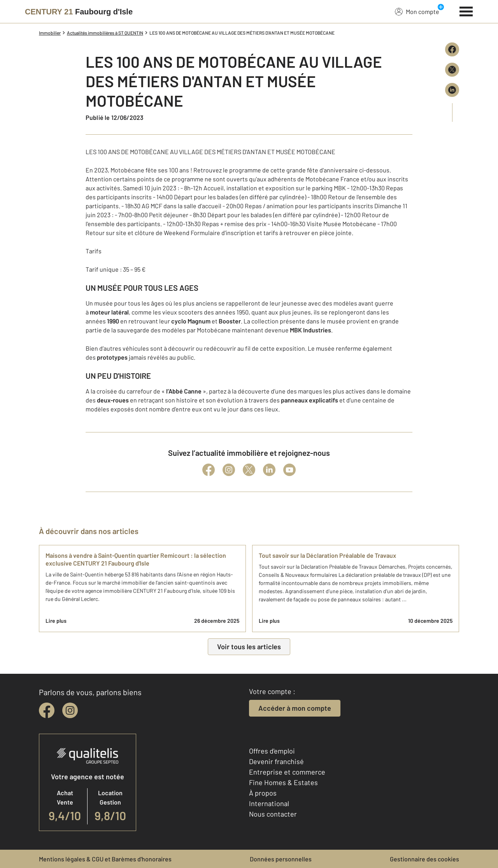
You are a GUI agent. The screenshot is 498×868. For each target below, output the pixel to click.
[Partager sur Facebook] (452, 49)
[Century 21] (79, 12)
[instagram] (70, 710)
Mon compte (417, 11)
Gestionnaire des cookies (424, 859)
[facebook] (47, 710)
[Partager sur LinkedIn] (452, 90)
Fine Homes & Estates (283, 782)
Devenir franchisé (276, 761)
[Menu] (466, 11)
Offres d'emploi (272, 751)
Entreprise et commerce (287, 772)
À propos (263, 793)
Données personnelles (281, 859)
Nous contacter (273, 814)
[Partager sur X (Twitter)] (452, 70)
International (269, 803)
